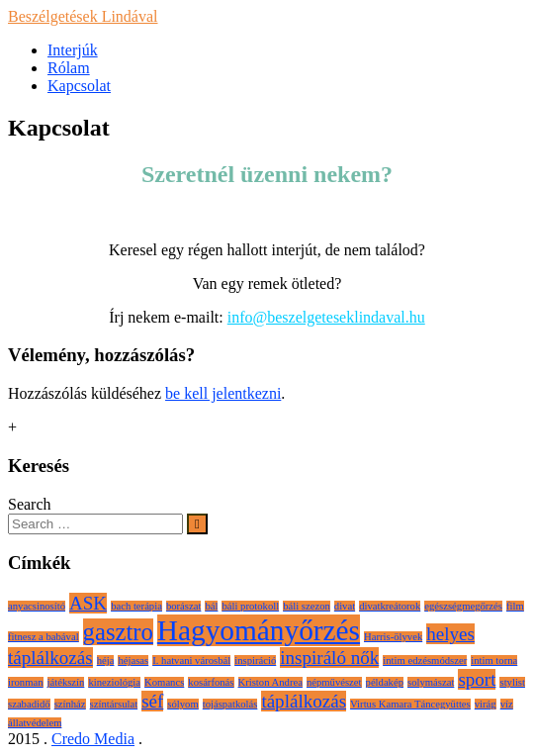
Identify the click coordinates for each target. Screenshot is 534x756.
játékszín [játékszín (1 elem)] (66, 682)
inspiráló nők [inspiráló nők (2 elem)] (329, 658)
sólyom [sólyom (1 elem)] (182, 704)
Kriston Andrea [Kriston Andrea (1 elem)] (270, 682)
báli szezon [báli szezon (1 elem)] (307, 606)
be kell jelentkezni (223, 393)
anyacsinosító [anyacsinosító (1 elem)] (37, 606)
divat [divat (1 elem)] (345, 606)
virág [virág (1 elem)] (486, 704)
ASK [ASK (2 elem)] (88, 603)
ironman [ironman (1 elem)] (26, 682)
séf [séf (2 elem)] (152, 701)
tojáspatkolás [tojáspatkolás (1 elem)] (230, 704)
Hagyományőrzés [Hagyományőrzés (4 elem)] (259, 630)
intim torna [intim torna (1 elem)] (494, 661)
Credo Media (93, 739)
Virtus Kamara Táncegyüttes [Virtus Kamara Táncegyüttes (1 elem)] (410, 704)
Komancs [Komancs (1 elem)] (164, 682)
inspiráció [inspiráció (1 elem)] (255, 661)
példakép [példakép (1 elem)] (385, 682)
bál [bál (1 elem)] (211, 606)
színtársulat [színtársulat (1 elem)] (114, 704)
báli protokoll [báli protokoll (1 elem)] (250, 606)
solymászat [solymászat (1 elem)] (431, 682)
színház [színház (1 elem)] (70, 704)
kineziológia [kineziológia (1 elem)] (114, 682)
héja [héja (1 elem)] (106, 661)
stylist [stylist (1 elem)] (512, 682)
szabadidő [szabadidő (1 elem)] (29, 704)
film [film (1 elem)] (515, 606)
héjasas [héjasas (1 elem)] (133, 661)
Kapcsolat (79, 86)
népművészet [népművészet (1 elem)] (334, 682)
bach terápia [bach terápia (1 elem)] (136, 606)
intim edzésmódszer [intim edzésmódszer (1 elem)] (425, 661)
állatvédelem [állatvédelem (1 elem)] (35, 723)
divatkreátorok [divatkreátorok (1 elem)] (390, 606)
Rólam (69, 68)
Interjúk (73, 50)
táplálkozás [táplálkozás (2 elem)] (304, 701)
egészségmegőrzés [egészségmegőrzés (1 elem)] (463, 606)
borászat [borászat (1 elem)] (184, 606)
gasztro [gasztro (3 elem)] (118, 632)
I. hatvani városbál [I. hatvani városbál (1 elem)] (191, 661)
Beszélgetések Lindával (83, 16)
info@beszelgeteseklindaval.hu (326, 317)
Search (30, 504)
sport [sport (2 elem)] (477, 679)
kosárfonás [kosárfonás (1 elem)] (211, 682)
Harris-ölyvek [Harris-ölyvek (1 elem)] (393, 637)
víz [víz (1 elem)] (507, 704)
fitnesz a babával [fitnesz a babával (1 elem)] (44, 637)
